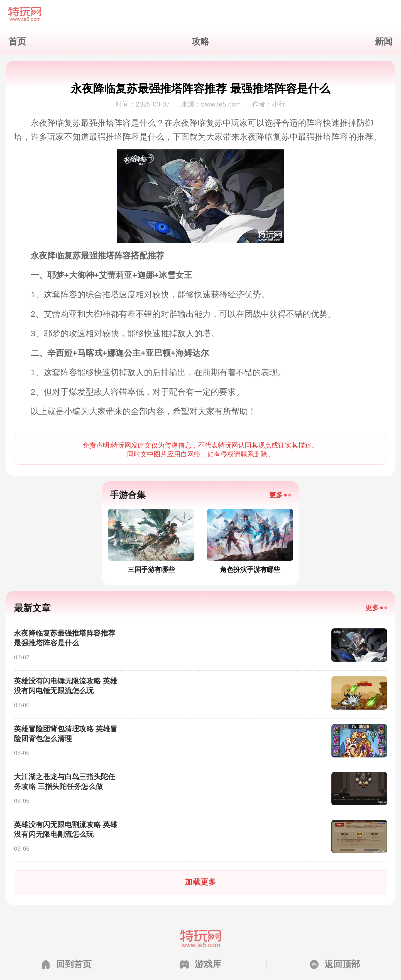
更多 (276, 495)
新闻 (384, 41)
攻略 (200, 41)
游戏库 (208, 964)
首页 (17, 41)
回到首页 (74, 964)
